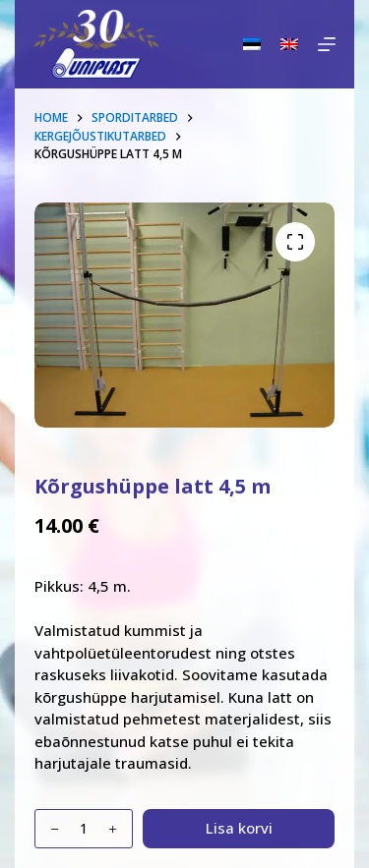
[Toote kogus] (84, 829)
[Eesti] (252, 44)
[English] (289, 44)
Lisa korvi (239, 828)
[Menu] (327, 44)
